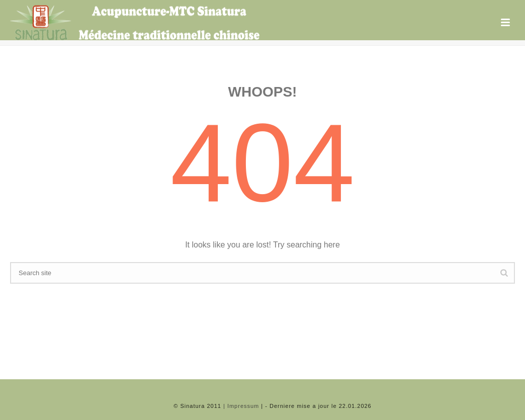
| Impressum (241, 406)
